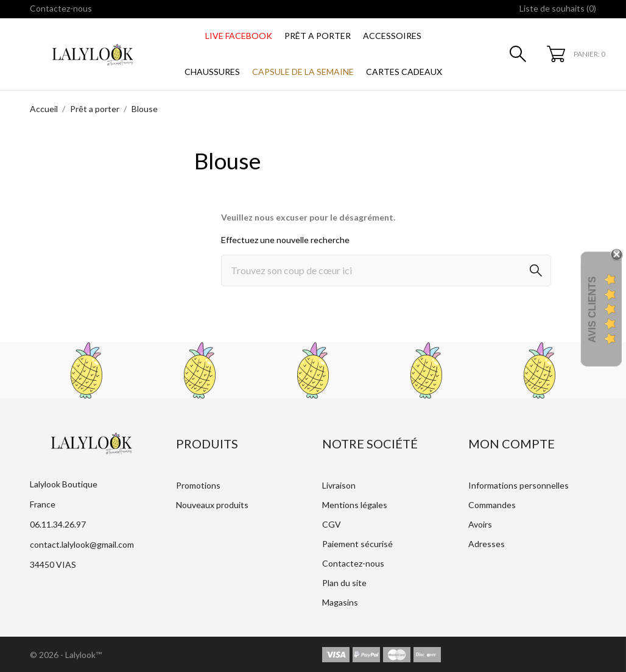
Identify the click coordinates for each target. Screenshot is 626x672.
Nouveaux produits (212, 505)
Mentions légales (355, 505)
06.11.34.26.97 (58, 524)
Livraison (339, 485)
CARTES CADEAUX (404, 72)
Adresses (487, 544)
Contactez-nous (61, 8)
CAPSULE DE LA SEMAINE (303, 72)
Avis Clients (592, 309)
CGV (332, 524)
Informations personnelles (519, 485)
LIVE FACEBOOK (239, 36)
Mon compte (512, 444)
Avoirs (480, 524)
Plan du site (344, 583)
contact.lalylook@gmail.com (82, 544)
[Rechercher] (386, 271)
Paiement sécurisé (357, 544)
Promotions (198, 485)
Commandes (492, 505)
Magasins (340, 602)
